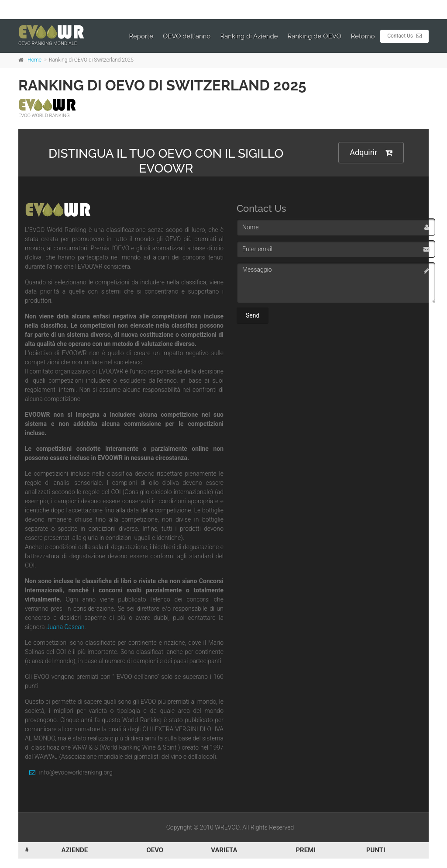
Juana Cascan (65, 627)
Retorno (363, 36)
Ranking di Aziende (249, 36)
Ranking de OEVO (315, 36)
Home (34, 60)
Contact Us (404, 36)
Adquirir (371, 153)
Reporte (141, 36)
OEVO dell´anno (187, 36)
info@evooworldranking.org (69, 772)
